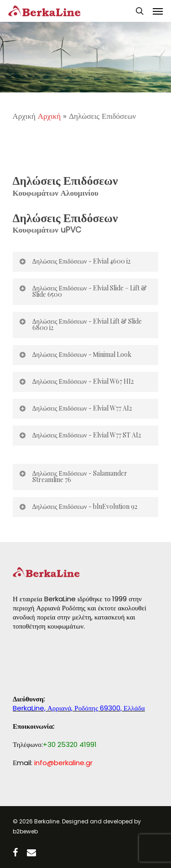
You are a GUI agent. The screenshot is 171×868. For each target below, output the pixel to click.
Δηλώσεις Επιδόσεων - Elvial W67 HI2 (76, 381)
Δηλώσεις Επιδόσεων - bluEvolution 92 (78, 506)
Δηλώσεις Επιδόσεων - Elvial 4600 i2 (75, 261)
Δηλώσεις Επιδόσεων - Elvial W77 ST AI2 (80, 435)
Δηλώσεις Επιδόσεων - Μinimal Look (75, 354)
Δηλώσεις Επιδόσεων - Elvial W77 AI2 (75, 408)
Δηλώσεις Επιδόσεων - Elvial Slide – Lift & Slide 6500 (83, 291)
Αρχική (49, 116)
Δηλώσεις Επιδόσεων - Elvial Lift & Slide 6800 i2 (80, 324)
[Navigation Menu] (158, 11)
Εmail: (53, 763)
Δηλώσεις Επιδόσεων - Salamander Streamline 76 (73, 476)
